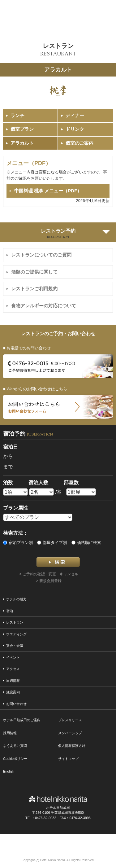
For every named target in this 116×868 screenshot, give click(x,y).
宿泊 (10, 611)
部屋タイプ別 (52, 543)
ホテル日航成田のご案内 (22, 720)
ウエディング (16, 634)
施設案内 (13, 692)
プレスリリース (70, 720)
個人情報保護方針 (72, 746)
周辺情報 (13, 681)
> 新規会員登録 (49, 581)
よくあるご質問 (15, 746)
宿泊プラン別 (18, 543)
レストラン (15, 622)
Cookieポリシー (15, 759)
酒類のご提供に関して (34, 272)
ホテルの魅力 (16, 599)
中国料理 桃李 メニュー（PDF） (48, 191)
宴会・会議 (15, 646)
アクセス (13, 669)
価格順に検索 (86, 543)
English (9, 771)
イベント (13, 657)
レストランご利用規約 (34, 289)
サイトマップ (68, 759)
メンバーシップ (70, 733)
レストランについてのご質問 (41, 255)
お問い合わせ (16, 704)
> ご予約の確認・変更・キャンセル (49, 574)
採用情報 (10, 733)
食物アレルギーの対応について (44, 306)
